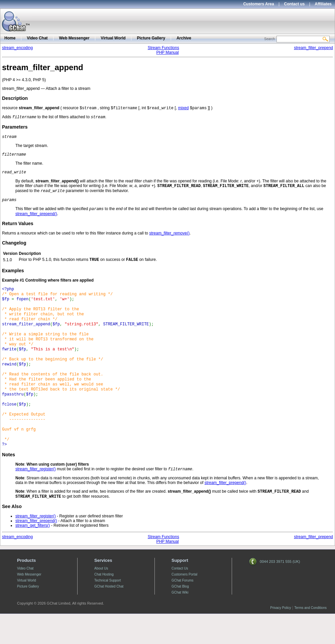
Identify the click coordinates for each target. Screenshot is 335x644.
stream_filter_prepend (313, 48)
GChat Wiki (180, 622)
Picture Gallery (151, 38)
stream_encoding (17, 48)
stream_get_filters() (33, 555)
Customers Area (258, 4)
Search (269, 39)
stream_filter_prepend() (36, 220)
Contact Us (180, 598)
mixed (183, 109)
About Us (101, 598)
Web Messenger (74, 38)
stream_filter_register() (36, 498)
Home (10, 38)
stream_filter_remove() (169, 239)
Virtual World (113, 38)
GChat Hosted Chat (109, 616)
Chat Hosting (104, 604)
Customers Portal (184, 604)
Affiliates (323, 4)
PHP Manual (167, 52)
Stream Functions (163, 48)
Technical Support (108, 610)
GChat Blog (180, 616)
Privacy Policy (281, 638)
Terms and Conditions (310, 638)
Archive (184, 38)
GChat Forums (183, 610)
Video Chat (37, 38)
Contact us (295, 4)
